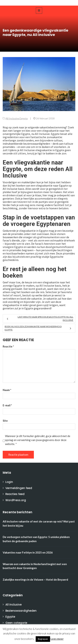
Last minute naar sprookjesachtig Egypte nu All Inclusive (45, 318)
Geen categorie (16, 623)
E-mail (7, 405)
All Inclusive (12, 118)
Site (5, 421)
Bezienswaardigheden (21, 611)
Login (9, 482)
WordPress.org (16, 500)
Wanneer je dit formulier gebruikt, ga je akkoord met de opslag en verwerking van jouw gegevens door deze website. (38, 440)
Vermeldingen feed (19, 488)
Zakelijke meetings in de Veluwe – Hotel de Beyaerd (35, 580)
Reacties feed (15, 494)
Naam (7, 390)
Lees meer (57, 639)
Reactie (8, 346)
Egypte (24, 118)
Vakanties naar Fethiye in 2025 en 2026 (28, 552)
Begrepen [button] (43, 639)
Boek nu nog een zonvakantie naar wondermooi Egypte (33, 328)
